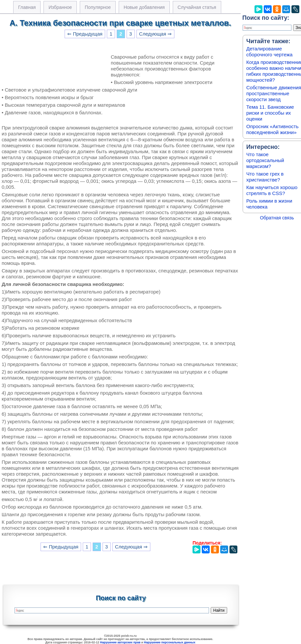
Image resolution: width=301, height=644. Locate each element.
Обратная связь (277, 218)
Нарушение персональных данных (170, 642)
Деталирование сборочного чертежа (269, 52)
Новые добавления (144, 7)
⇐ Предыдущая (85, 34)
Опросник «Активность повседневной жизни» (272, 129)
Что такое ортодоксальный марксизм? (265, 160)
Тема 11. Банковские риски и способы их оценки (270, 113)
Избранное (60, 7)
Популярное (98, 7)
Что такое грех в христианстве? (265, 177)
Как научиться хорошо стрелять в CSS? (272, 190)
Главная (27, 7)
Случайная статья (197, 7)
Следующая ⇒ (155, 34)
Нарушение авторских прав (120, 642)
